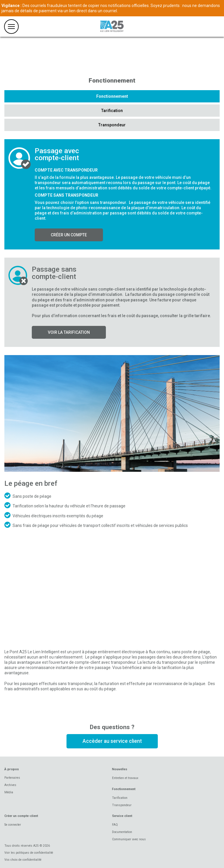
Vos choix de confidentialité (23, 860)
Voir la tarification (69, 332)
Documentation (122, 832)
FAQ (115, 825)
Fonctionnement (112, 96)
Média (9, 792)
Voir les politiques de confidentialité (29, 853)
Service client (122, 816)
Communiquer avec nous (129, 839)
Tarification (112, 111)
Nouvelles (120, 769)
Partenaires (12, 778)
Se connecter (13, 825)
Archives (10, 785)
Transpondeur (112, 125)
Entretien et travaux (125, 778)
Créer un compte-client (21, 816)
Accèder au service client (112, 741)
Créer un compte (69, 235)
